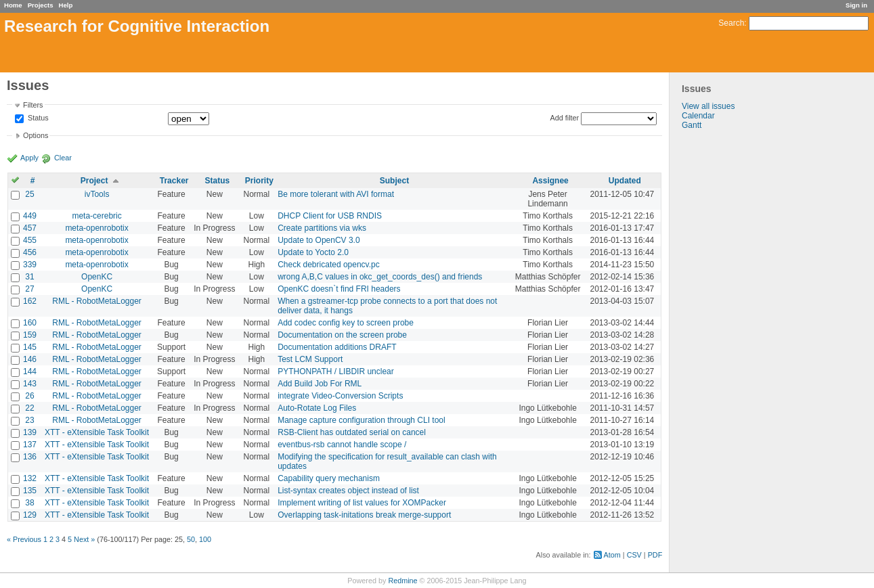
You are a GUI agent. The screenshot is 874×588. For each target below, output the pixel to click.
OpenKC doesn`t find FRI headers (339, 289)
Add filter (565, 118)
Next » (84, 539)
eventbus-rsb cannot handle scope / (342, 445)
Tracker (174, 181)
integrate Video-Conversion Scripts (340, 396)
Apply (29, 158)
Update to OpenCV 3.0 (319, 240)
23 (29, 420)
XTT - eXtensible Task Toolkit (97, 432)
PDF (655, 555)
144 (30, 371)
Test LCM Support (310, 359)
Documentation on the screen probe (342, 335)
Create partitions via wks (322, 228)
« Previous (24, 539)
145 (30, 347)
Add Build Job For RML (320, 384)
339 (30, 265)
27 (29, 289)
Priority (259, 181)
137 (30, 445)
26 (29, 396)
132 (30, 478)
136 (30, 457)
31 (29, 277)
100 (205, 539)
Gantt (692, 125)
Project (94, 181)
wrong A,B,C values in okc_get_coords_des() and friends (380, 277)
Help (66, 5)
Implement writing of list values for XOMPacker (362, 503)
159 (30, 335)
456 (30, 252)
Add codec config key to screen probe (346, 323)
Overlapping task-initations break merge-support (364, 515)
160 (30, 323)
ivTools (97, 194)
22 (29, 408)
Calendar (698, 116)
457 (30, 228)
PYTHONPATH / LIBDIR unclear (336, 371)
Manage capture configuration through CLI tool (362, 420)
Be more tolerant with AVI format (336, 194)
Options (36, 135)
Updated (625, 181)
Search (731, 23)
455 (30, 240)
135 (30, 491)
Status (37, 118)
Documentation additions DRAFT (337, 347)
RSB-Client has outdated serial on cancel (352, 432)
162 (30, 301)
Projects (41, 5)
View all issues (708, 106)
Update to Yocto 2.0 (313, 252)
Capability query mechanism (329, 478)
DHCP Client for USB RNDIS (330, 216)
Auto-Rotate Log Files (317, 408)
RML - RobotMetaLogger (97, 301)
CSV (634, 555)
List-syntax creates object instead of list (348, 491)
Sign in (856, 5)
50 (191, 539)
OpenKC (97, 277)
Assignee (550, 181)
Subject (394, 181)
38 (29, 503)
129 (30, 515)
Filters (33, 105)
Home (13, 5)
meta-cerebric (96, 216)
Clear (63, 158)
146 (30, 359)
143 (30, 384)
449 (30, 216)
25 (29, 194)
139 (30, 432)
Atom (612, 555)
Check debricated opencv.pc (329, 265)
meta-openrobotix (96, 228)
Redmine (402, 581)
